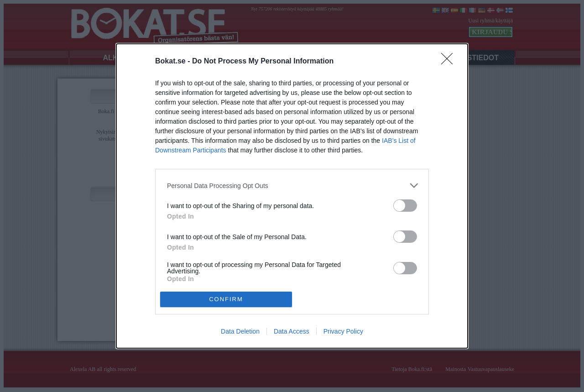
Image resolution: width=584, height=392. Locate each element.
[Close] (450, 62)
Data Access (292, 331)
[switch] (405, 206)
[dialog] (292, 196)
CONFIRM (226, 299)
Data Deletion (240, 331)
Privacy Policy (343, 331)
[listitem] (292, 186)
